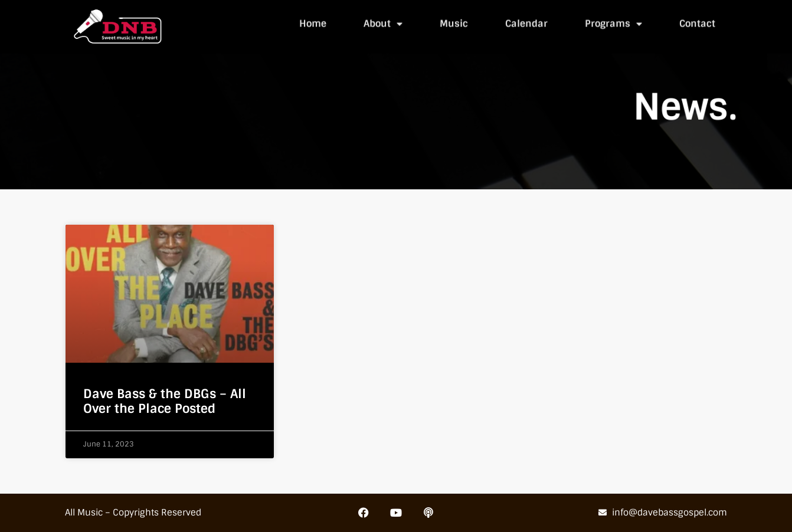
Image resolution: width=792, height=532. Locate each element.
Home (313, 22)
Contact (697, 22)
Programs (613, 22)
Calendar (526, 22)
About (383, 22)
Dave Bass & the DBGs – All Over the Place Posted (165, 401)
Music (454, 22)
